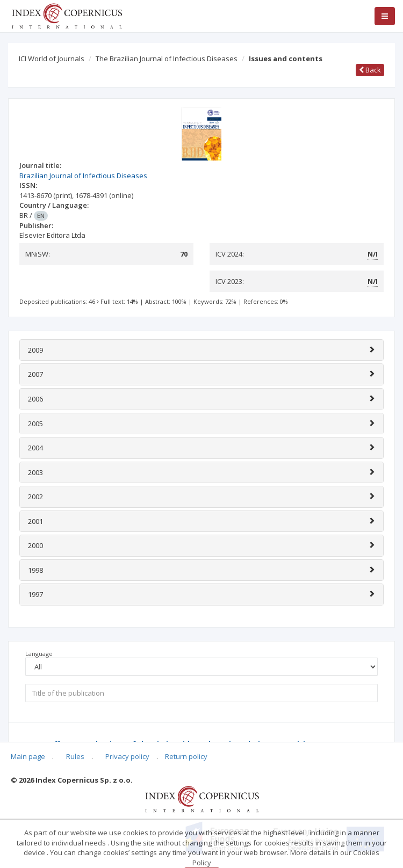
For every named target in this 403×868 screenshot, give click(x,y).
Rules (75, 756)
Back (370, 70)
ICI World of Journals (52, 59)
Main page (28, 756)
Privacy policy (127, 756)
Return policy (186, 756)
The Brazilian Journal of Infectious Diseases (167, 59)
